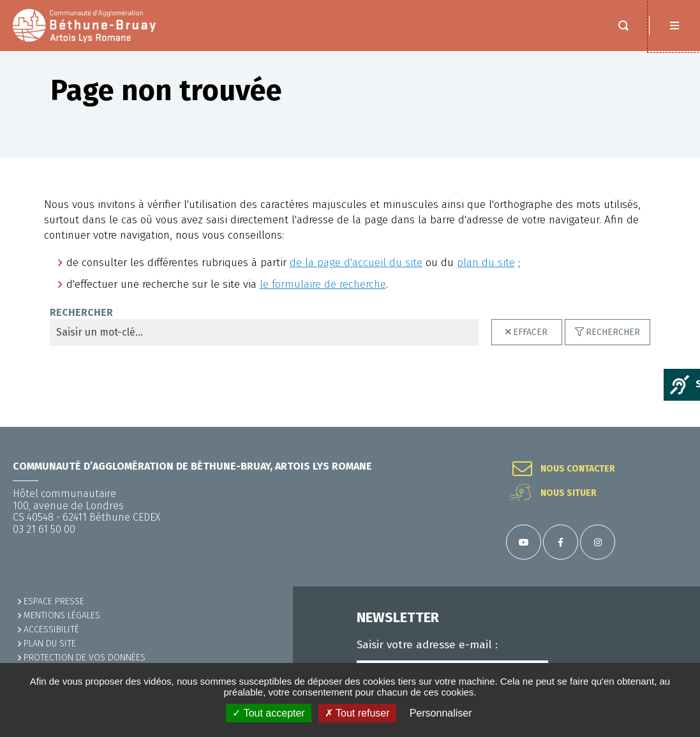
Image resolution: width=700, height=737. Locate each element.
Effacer (530, 345)
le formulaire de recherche (323, 297)
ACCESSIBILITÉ (51, 629)
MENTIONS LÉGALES (62, 615)
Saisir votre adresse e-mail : (427, 645)
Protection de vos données (85, 658)
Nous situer (569, 493)
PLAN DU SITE (50, 644)
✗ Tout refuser (357, 713)
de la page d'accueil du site (356, 275)
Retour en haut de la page (674, 427)
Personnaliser (441, 713)
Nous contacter (578, 469)
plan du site (486, 275)
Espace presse (54, 601)
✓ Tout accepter (268, 713)
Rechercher (81, 325)
